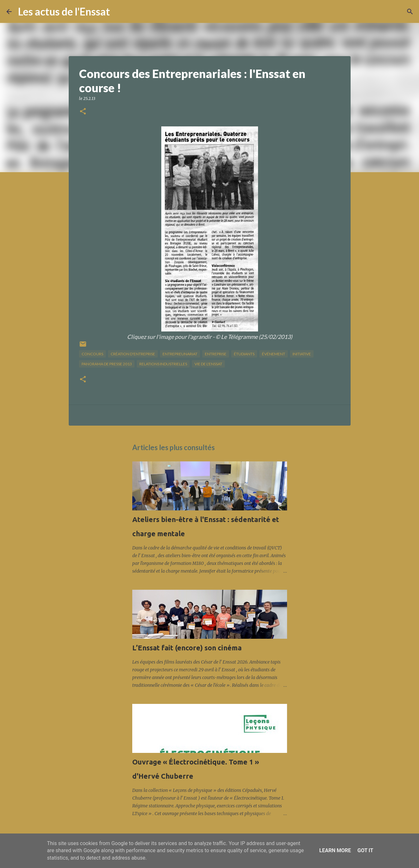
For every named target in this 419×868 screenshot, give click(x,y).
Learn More (335, 850)
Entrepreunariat (180, 354)
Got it (365, 850)
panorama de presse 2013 (107, 364)
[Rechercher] (119, 12)
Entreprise (216, 354)
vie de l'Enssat (208, 364)
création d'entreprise (133, 354)
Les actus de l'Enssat (64, 11)
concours (92, 354)
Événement (274, 354)
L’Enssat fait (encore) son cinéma (187, 648)
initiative (302, 354)
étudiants (244, 354)
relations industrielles (163, 364)
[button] (83, 112)
